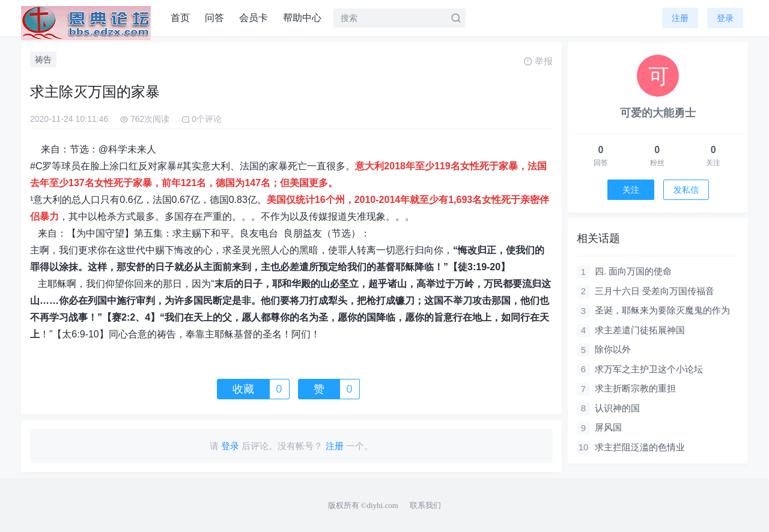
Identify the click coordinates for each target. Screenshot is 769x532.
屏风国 (608, 427)
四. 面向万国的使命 (633, 271)
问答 (214, 18)
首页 (180, 18)
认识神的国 (617, 408)
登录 (725, 18)
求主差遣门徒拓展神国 (640, 330)
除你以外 (613, 349)
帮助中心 (302, 18)
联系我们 (425, 505)
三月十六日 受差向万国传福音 (655, 291)
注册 (680, 18)
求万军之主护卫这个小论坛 (649, 369)
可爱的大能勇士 (658, 113)
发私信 (686, 190)
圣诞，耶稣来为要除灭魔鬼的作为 (662, 310)
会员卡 (254, 18)
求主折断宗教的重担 (635, 388)
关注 (631, 190)
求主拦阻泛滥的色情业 (640, 447)
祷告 (43, 59)
